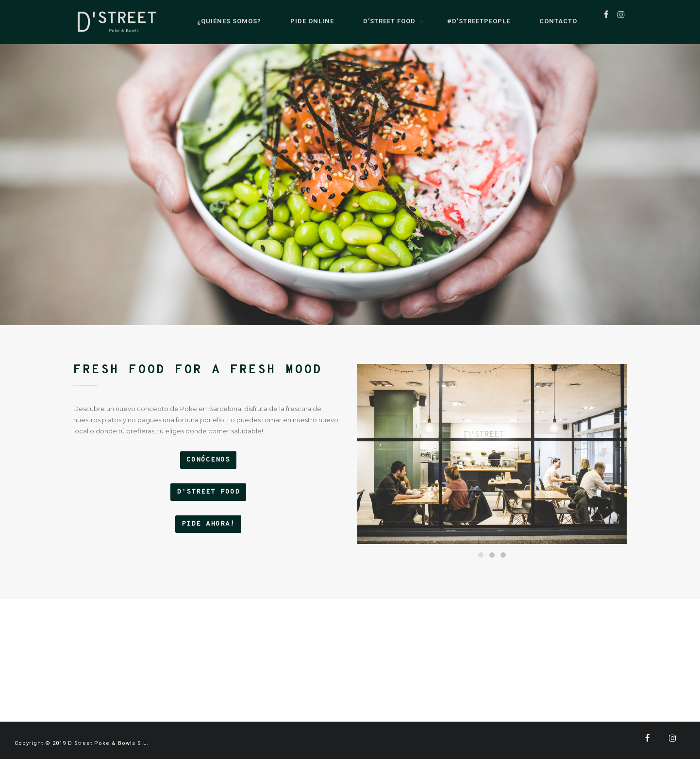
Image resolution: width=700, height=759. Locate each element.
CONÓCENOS (208, 460)
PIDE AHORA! (208, 524)
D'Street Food (382, 22)
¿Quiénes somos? (222, 22)
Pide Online (305, 22)
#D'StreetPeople (471, 22)
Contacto (551, 22)
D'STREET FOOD (208, 492)
